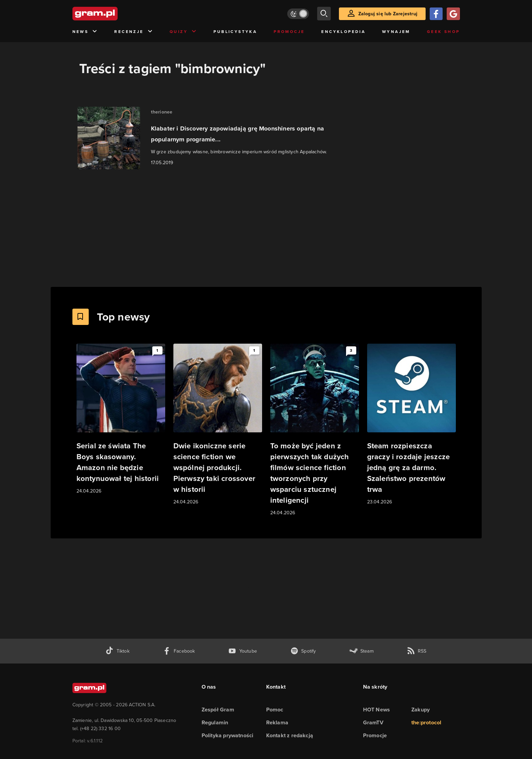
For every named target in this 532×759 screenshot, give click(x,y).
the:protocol (426, 722)
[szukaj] (324, 14)
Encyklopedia (343, 32)
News (85, 32)
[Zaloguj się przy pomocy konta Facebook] (436, 14)
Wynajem (396, 32)
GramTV (373, 722)
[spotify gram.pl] (303, 651)
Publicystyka (235, 32)
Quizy (183, 32)
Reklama (277, 722)
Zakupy (421, 710)
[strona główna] (112, 14)
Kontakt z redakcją (290, 735)
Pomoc (275, 710)
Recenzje (134, 32)
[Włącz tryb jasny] (298, 14)
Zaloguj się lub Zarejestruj (388, 14)
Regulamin (215, 722)
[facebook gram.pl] (179, 651)
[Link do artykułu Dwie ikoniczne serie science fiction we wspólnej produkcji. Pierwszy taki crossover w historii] (218, 425)
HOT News (377, 710)
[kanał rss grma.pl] (417, 651)
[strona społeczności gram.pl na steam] (362, 651)
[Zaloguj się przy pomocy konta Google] (453, 14)
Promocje (289, 32)
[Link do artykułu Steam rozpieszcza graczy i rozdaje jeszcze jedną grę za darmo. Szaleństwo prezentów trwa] (411, 425)
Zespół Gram (218, 710)
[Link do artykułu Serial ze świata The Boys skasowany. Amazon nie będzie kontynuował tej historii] (121, 419)
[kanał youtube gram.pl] (243, 651)
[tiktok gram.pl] (117, 651)
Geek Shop (443, 32)
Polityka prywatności (228, 735)
